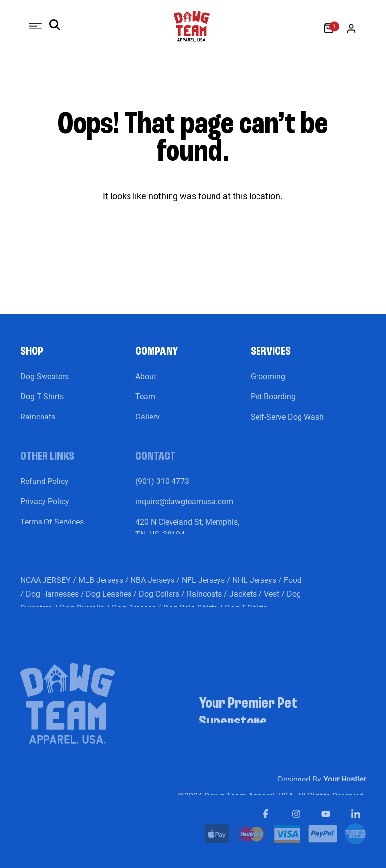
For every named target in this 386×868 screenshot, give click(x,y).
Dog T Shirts (42, 403)
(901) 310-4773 (162, 488)
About (146, 383)
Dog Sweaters (44, 383)
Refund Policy (44, 488)
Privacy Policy (45, 508)
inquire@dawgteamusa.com (184, 508)
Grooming (268, 383)
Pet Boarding (273, 403)
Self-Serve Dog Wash (287, 423)
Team (145, 403)
